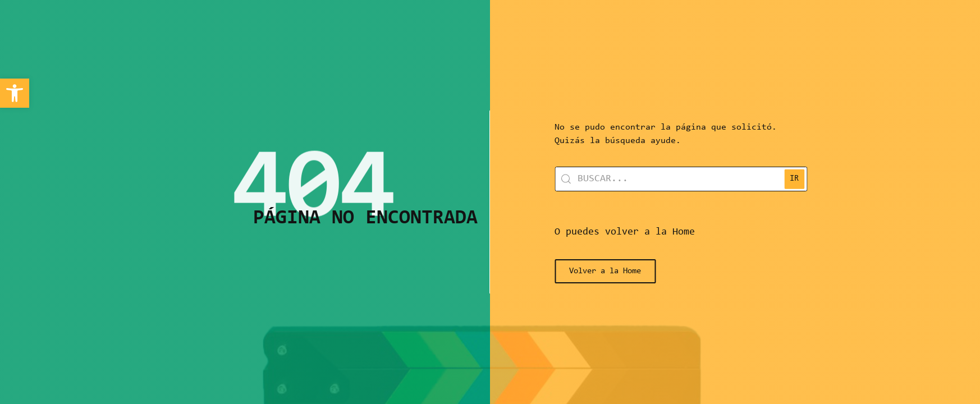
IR (807, 179)
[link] (15, 93)
